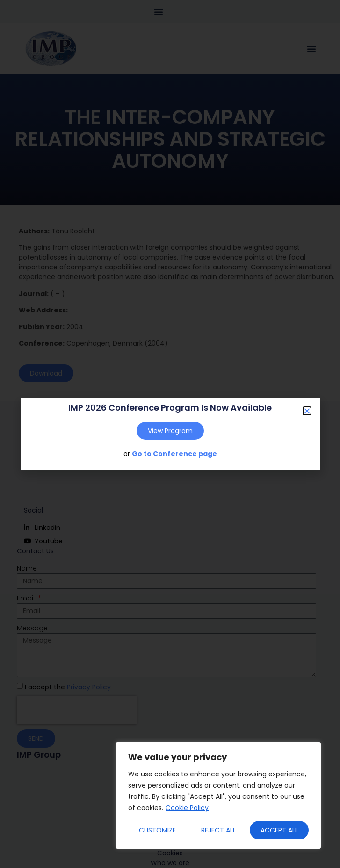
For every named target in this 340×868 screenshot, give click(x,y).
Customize (157, 830)
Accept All (279, 830)
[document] (170, 434)
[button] (307, 411)
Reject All (218, 830)
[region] (218, 796)
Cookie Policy (187, 808)
